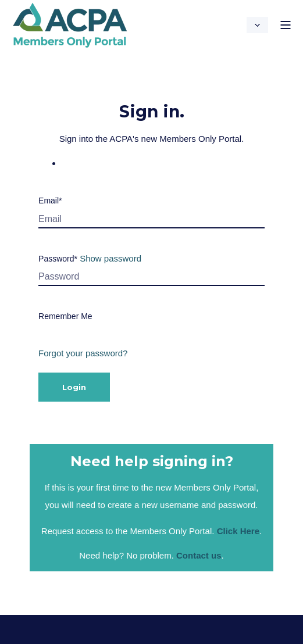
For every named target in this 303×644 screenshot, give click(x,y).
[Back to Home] (70, 41)
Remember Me (65, 316)
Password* (58, 259)
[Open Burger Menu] (286, 25)
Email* (50, 201)
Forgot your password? (83, 353)
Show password (110, 258)
